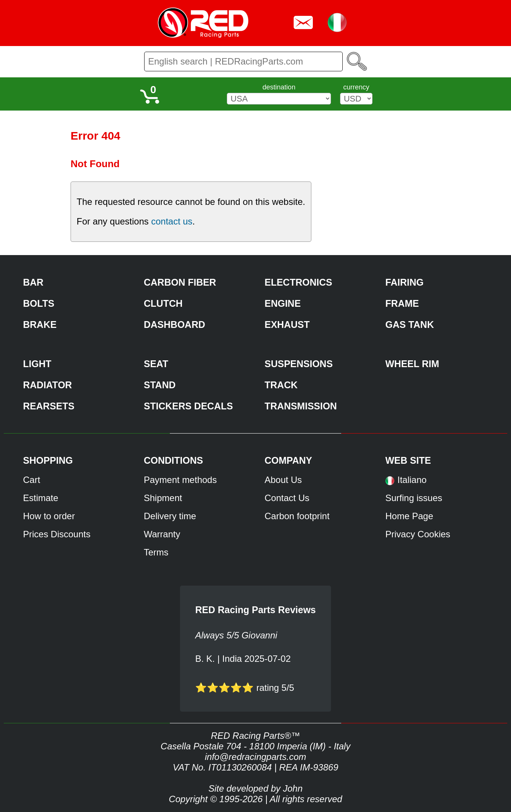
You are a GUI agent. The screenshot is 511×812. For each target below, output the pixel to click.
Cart (32, 480)
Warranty (162, 534)
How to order (49, 516)
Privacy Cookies (418, 534)
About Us (283, 480)
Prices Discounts (57, 534)
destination (279, 87)
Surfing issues (414, 498)
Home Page (409, 516)
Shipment (163, 498)
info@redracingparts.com (255, 757)
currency (356, 87)
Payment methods (180, 480)
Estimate (41, 498)
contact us (172, 221)
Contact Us (287, 498)
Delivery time (170, 516)
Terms (156, 552)
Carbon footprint (297, 516)
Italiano (412, 480)
